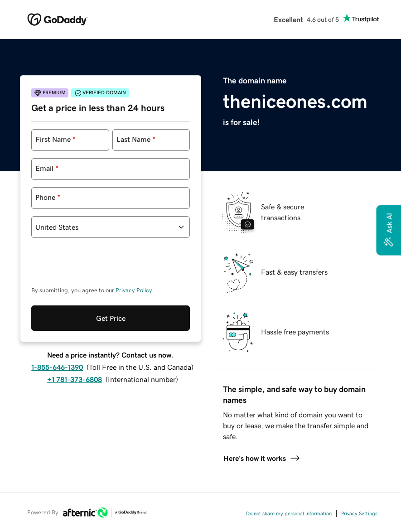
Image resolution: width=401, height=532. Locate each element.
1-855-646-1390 (57, 367)
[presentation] (100, 266)
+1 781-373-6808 (75, 379)
